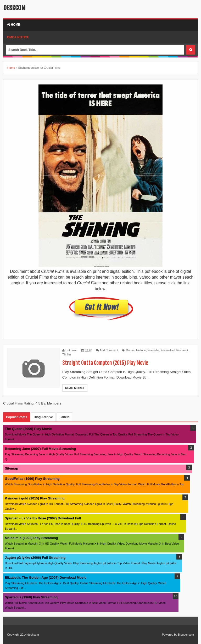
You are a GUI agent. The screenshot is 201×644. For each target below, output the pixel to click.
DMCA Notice (18, 37)
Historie (141, 350)
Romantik (182, 350)
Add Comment (109, 350)
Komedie (153, 350)
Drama (130, 350)
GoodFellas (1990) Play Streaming (32, 479)
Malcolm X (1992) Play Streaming (32, 538)
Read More (75, 388)
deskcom (14, 8)
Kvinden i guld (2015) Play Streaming (35, 498)
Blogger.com (186, 635)
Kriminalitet (167, 350)
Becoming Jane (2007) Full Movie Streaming (41, 449)
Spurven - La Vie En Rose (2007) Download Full (43, 518)
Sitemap (12, 468)
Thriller (67, 354)
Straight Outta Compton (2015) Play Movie (105, 363)
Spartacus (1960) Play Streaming (31, 597)
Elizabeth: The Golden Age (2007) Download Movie (46, 578)
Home (14, 25)
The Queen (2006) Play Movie (28, 429)
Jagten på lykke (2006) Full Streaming (35, 558)
